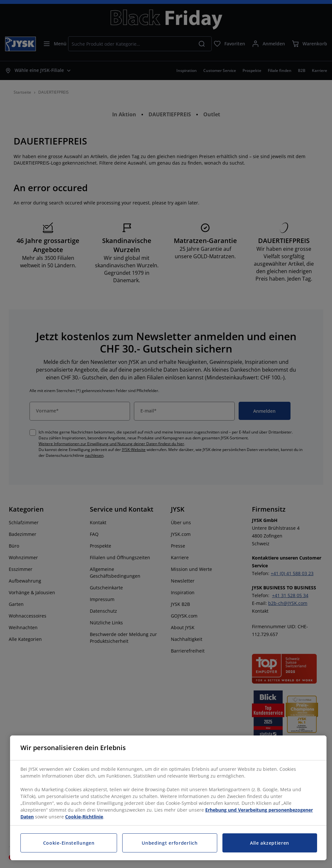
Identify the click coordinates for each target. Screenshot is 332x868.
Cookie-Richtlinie (84, 817)
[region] (168, 798)
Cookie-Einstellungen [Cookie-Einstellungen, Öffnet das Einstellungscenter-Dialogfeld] (69, 843)
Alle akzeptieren (270, 843)
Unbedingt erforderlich (170, 843)
